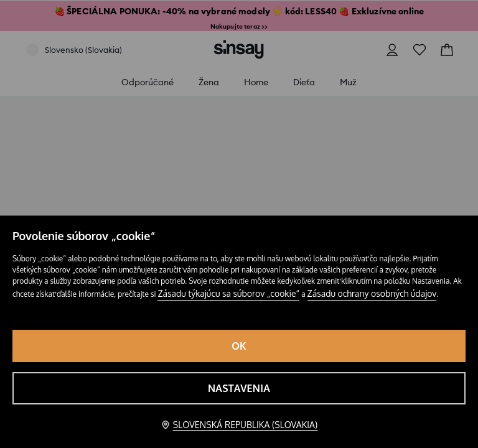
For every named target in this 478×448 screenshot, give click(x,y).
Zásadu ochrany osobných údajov (372, 293)
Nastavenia (239, 388)
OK (239, 346)
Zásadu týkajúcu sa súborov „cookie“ (228, 293)
